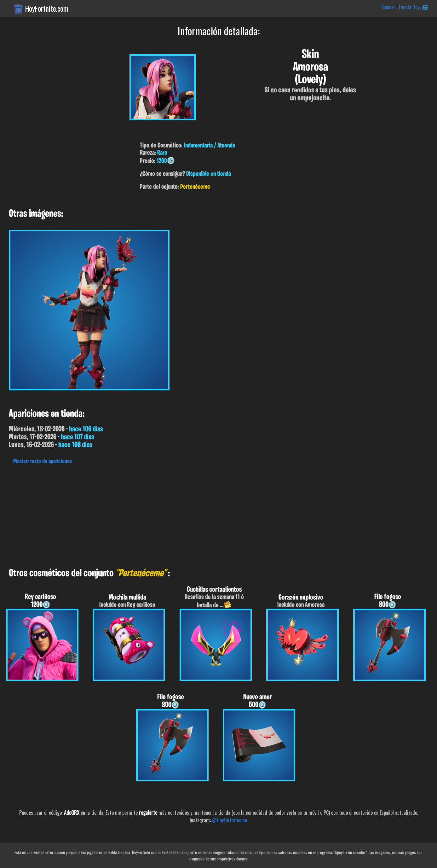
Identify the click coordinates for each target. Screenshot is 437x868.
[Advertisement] (189, 514)
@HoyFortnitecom (230, 820)
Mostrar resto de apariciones (43, 462)
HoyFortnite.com (47, 9)
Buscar (389, 7)
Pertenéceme (195, 187)
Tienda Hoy (409, 7)
